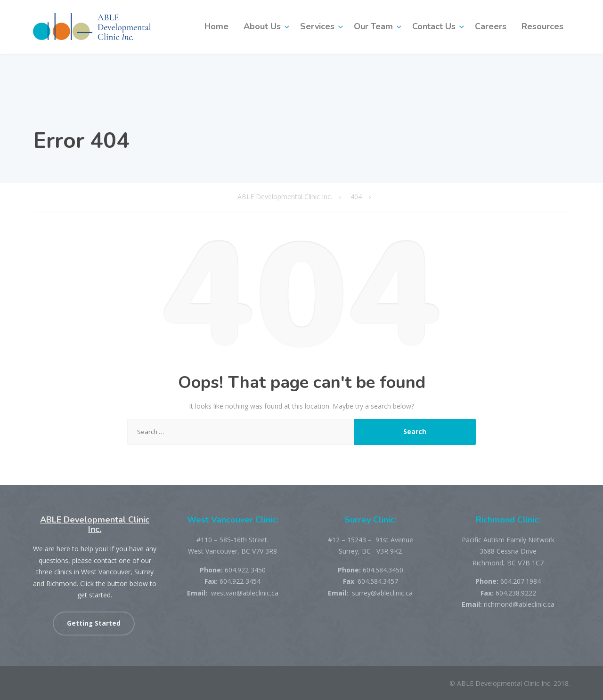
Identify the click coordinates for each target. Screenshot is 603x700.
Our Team (373, 26)
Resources (542, 26)
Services (317, 26)
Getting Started (94, 623)
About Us (262, 26)
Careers (491, 26)
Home (216, 26)
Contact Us (434, 26)
